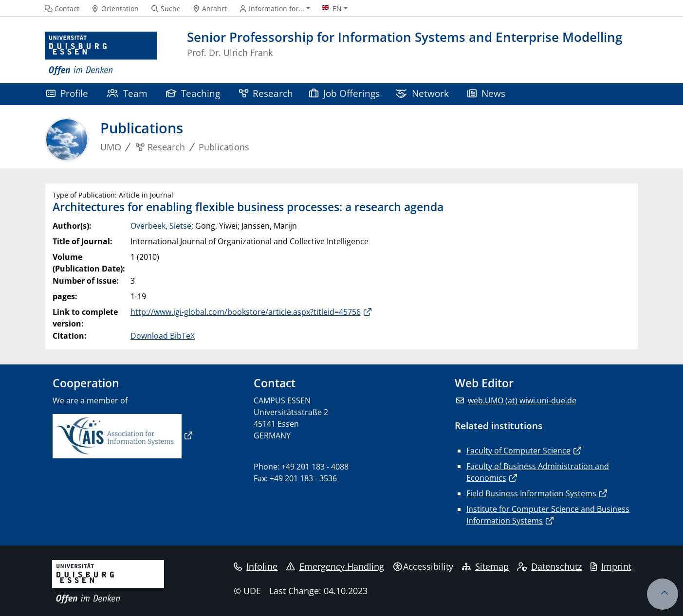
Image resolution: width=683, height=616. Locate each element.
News (486, 93)
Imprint (611, 566)
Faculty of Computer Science (518, 451)
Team (127, 93)
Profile (67, 93)
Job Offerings (344, 93)
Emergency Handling (335, 566)
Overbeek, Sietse (161, 226)
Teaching (193, 93)
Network (422, 93)
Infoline (256, 566)
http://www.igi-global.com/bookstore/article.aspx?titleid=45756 (246, 312)
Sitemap (485, 566)
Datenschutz (549, 566)
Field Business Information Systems (531, 493)
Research (266, 93)
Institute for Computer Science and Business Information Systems (548, 515)
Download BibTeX (163, 336)
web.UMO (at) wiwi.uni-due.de (522, 400)
